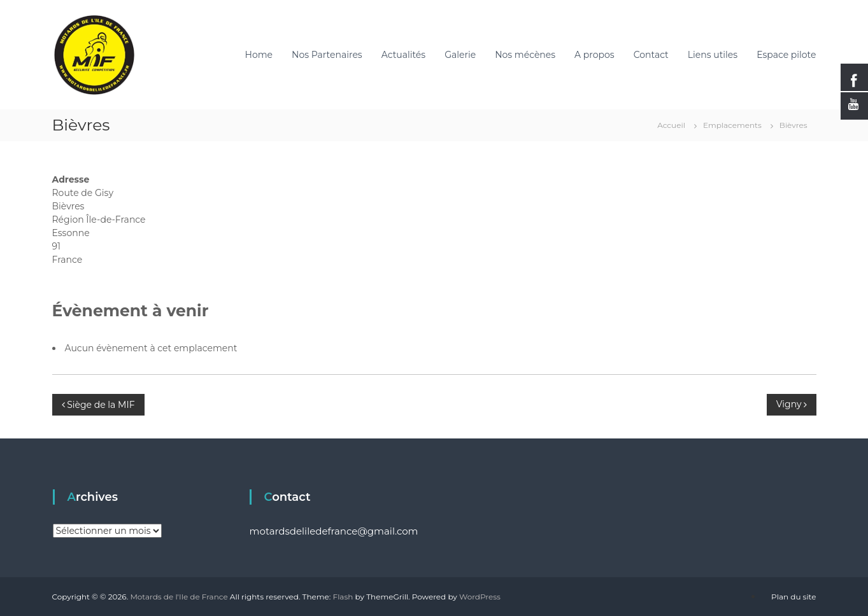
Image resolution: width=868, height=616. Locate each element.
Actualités (403, 55)
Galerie (460, 55)
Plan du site (793, 597)
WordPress (480, 597)
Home (259, 55)
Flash (343, 597)
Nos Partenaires (327, 55)
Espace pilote (786, 55)
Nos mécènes (525, 55)
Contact (651, 55)
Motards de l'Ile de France (179, 597)
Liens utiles (713, 55)
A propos (594, 55)
